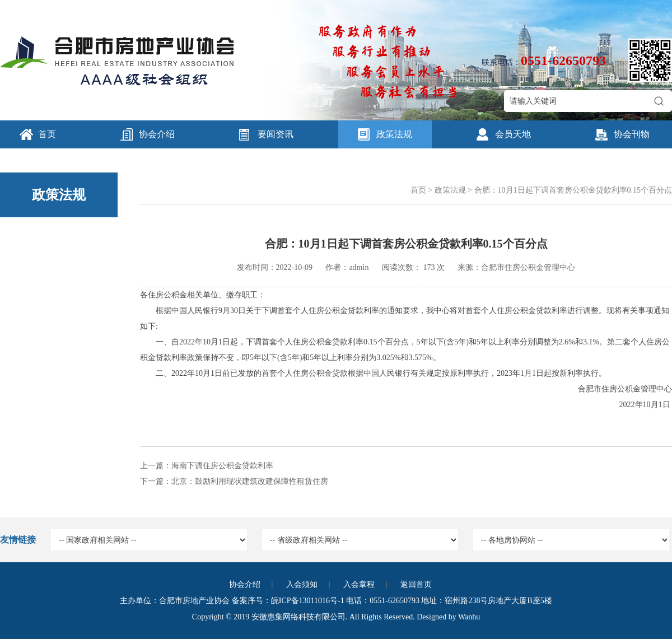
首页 (47, 134)
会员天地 (513, 134)
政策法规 (394, 134)
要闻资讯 (276, 134)
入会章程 (359, 584)
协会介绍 (157, 134)
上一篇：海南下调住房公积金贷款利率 (207, 466)
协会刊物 (632, 134)
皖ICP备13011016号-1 (308, 601)
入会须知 (302, 584)
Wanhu (469, 617)
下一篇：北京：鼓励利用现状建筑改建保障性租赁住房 (234, 481)
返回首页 (416, 584)
